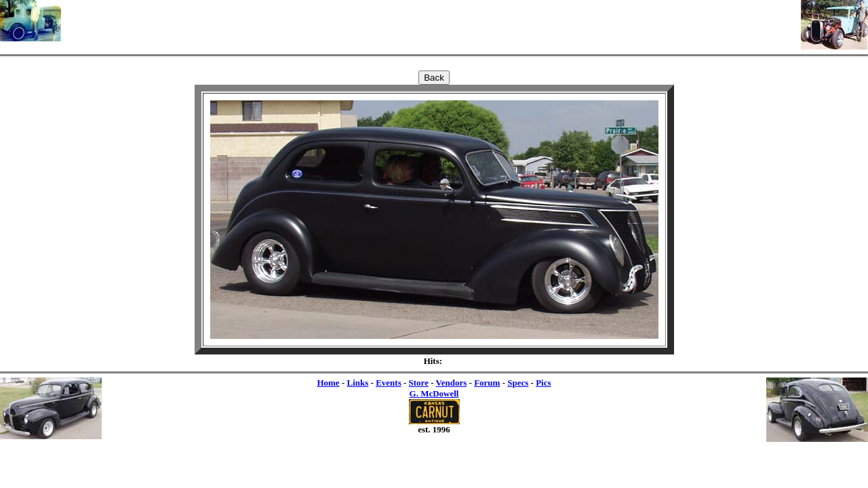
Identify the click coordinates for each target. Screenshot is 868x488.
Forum (487, 383)
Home (328, 383)
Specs (518, 383)
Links (357, 383)
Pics (543, 383)
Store (419, 383)
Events (389, 383)
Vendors (452, 383)
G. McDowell (434, 393)
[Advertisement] (431, 20)
